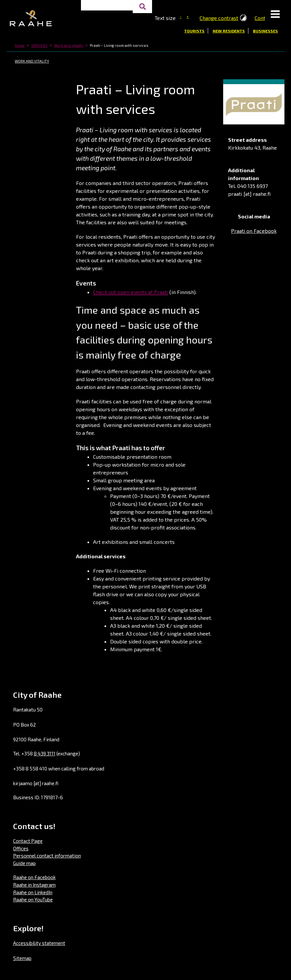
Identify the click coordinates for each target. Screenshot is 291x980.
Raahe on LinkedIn (33, 892)
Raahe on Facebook (34, 877)
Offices (21, 848)
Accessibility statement (39, 943)
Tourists (194, 31)
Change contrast (219, 18)
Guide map (24, 863)
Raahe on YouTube (33, 899)
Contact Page (28, 841)
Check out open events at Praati (131, 292)
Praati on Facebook (254, 231)
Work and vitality (69, 45)
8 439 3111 (45, 753)
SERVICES (39, 45)
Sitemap (22, 958)
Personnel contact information (47, 856)
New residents (229, 31)
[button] (275, 15)
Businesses (265, 31)
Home (20, 45)
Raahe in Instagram (34, 885)
